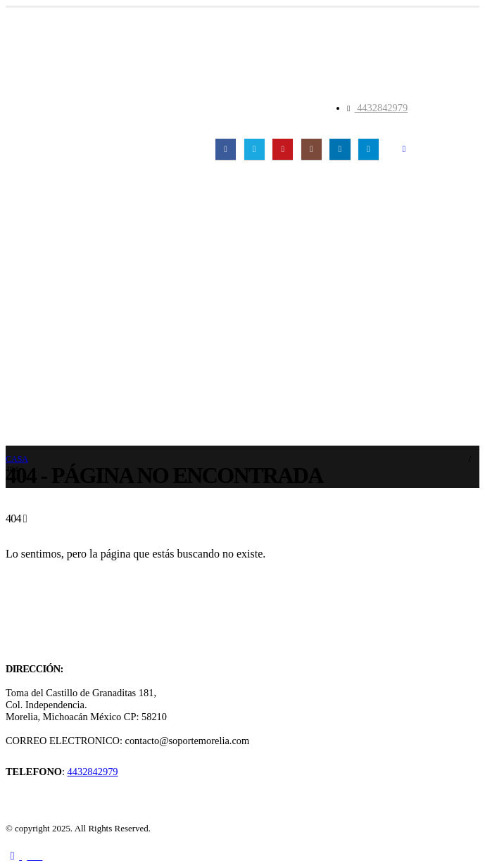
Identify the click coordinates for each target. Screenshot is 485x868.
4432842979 (382, 108)
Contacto (30, 382)
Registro (36, 433)
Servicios (29, 306)
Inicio (22, 256)
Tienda (25, 357)
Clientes (27, 281)
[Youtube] (283, 149)
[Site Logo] (109, 125)
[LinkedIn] (340, 149)
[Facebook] (226, 149)
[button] (404, 149)
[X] (254, 149)
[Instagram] (311, 149)
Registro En (44, 408)
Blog (20, 332)
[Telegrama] (369, 149)
